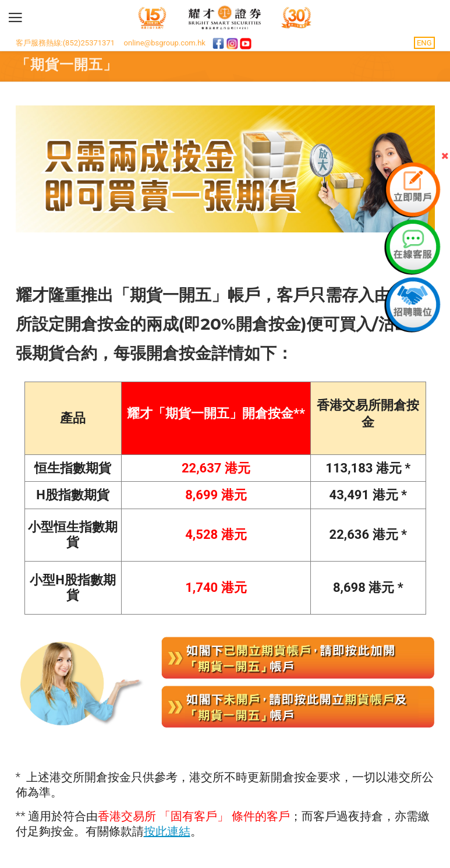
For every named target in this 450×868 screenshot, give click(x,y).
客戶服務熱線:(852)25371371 (65, 43)
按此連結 (167, 831)
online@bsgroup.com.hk (165, 43)
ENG (424, 43)
